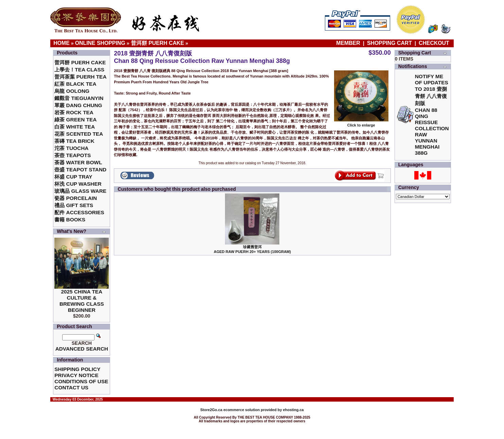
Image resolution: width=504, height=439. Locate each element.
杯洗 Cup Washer (78, 184)
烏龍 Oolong (72, 91)
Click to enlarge (361, 123)
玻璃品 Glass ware (80, 191)
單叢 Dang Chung (78, 105)
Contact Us (71, 387)
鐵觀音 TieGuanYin (79, 98)
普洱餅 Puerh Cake (158, 43)
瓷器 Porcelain (76, 198)
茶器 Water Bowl (78, 162)
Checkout (434, 43)
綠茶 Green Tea (75, 120)
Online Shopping (100, 43)
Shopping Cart (389, 43)
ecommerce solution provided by (241, 410)
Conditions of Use (81, 381)
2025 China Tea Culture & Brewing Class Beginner (82, 301)
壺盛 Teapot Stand (80, 170)
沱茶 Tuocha (71, 148)
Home (62, 43)
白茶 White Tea (75, 127)
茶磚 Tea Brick (74, 141)
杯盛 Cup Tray (73, 177)
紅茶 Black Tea (75, 84)
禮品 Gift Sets (74, 205)
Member (349, 43)
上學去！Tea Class (79, 70)
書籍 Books (70, 219)
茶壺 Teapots (73, 155)
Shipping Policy (77, 369)
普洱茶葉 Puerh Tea (80, 77)
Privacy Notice (76, 375)
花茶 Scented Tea (79, 134)
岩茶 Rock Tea (74, 112)
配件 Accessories (79, 212)
